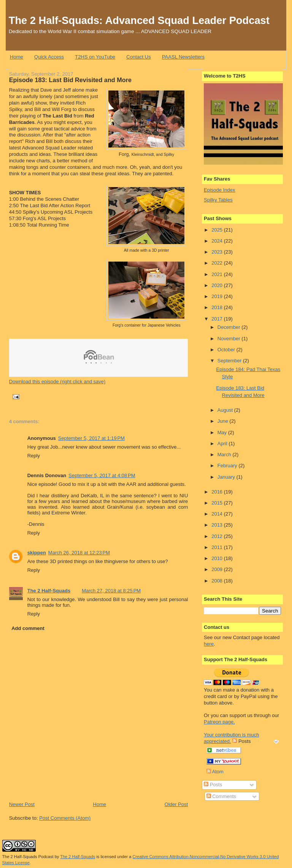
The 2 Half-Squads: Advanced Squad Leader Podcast (139, 20)
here (209, 644)
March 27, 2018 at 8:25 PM (111, 591)
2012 (218, 536)
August (226, 410)
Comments (221, 796)
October (227, 350)
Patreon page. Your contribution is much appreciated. (232, 732)
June (224, 421)
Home (17, 57)
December (230, 327)
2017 (218, 319)
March (225, 455)
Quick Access (49, 57)
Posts (213, 785)
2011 (218, 547)
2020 (218, 285)
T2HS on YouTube (95, 57)
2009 (218, 569)
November (230, 339)
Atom (215, 772)
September (230, 361)
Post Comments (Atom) (65, 818)
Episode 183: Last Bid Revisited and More (70, 80)
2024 (218, 241)
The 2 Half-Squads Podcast (28, 857)
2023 (218, 252)
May (223, 432)
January (227, 477)
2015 (218, 503)
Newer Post (22, 804)
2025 (218, 230)
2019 (218, 296)
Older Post (176, 804)
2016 (218, 492)
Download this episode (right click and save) (57, 382)
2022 (218, 263)
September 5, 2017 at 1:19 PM (91, 438)
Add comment (28, 628)
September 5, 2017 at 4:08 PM (102, 475)
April (223, 444)
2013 (218, 525)
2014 (218, 514)
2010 (218, 558)
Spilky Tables (218, 200)
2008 (218, 581)
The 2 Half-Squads (49, 591)
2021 (218, 274)
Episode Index (219, 190)
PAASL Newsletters (183, 57)
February (228, 466)
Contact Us (138, 57)
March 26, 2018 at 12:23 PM (79, 553)
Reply (34, 456)
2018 (218, 307)
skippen (37, 553)
